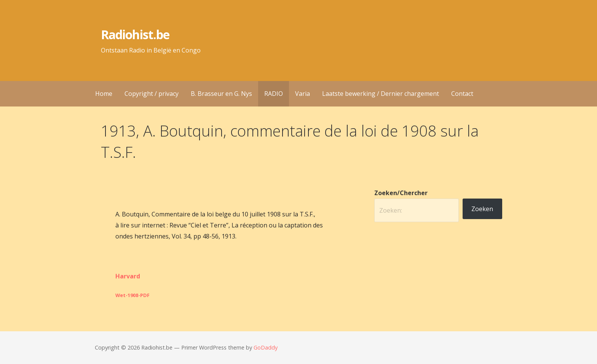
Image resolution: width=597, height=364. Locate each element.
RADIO (274, 94)
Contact (462, 94)
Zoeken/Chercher (401, 193)
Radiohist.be (135, 34)
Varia (302, 94)
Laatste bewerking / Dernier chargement (381, 94)
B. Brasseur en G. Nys (221, 94)
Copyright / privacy (152, 94)
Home (104, 94)
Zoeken (482, 209)
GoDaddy (266, 347)
